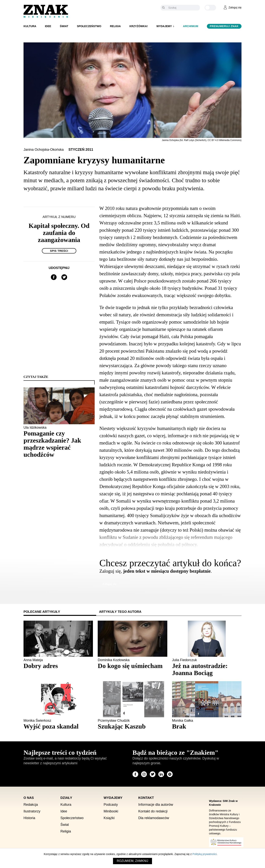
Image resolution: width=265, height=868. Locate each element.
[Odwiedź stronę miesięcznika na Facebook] (135, 774)
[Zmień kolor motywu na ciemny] (210, 8)
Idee (48, 26)
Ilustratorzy (32, 811)
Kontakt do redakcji (153, 811)
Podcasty (111, 805)
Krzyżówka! (139, 26)
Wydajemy (164, 26)
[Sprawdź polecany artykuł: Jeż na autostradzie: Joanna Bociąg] (207, 669)
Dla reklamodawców (154, 818)
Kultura (30, 26)
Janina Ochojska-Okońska (44, 150)
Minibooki (111, 811)
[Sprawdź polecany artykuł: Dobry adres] (58, 666)
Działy (66, 798)
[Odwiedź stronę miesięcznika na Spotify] (170, 774)
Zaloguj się (109, 584)
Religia (115, 26)
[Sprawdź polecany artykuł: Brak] (207, 726)
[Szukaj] (183, 8)
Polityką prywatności (204, 854)
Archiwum (191, 26)
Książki (109, 818)
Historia (29, 818)
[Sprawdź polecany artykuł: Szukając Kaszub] (132, 726)
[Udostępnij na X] (64, 277)
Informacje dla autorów (156, 805)
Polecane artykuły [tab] (42, 612)
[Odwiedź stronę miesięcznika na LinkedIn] (161, 774)
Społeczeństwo (89, 26)
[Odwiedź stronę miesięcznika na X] (153, 774)
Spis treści (59, 251)
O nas (29, 798)
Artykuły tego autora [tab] (120, 612)
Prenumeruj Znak (224, 26)
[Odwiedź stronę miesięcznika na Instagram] (144, 774)
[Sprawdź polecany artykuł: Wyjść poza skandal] (58, 726)
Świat (64, 26)
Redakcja (31, 805)
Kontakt (146, 798)
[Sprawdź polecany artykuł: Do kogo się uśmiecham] (132, 666)
